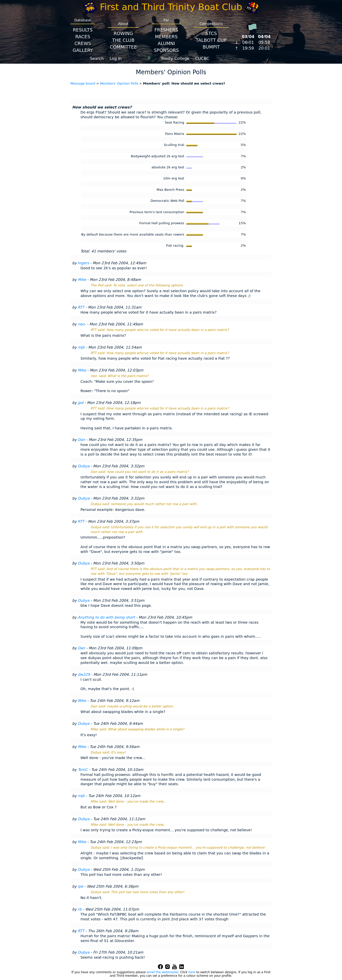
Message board (83, 83)
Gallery (83, 50)
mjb (81, 347)
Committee (123, 47)
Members (166, 37)
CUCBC (202, 59)
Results (83, 30)
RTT (81, 307)
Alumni (166, 43)
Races (83, 37)
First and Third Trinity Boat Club (171, 7)
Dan (81, 440)
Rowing (123, 33)
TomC (83, 770)
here (192, 972)
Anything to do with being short (106, 617)
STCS (211, 33)
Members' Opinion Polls (119, 83)
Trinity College (175, 59)
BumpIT (211, 47)
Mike (82, 280)
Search (97, 59)
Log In (116, 59)
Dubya (84, 466)
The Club (123, 40)
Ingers (83, 263)
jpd (80, 403)
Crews (83, 43)
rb (80, 909)
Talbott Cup (211, 40)
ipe (80, 886)
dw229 (84, 674)
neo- (82, 324)
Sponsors (166, 50)
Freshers (166, 30)
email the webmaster (162, 972)
